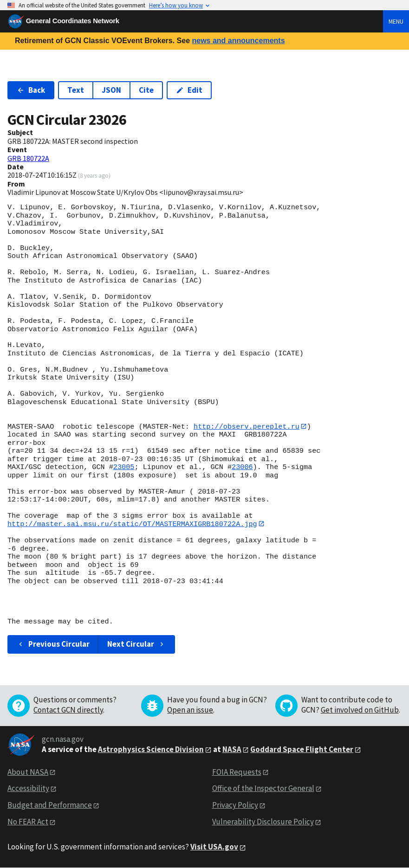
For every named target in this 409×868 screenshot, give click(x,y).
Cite (146, 90)
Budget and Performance (50, 805)
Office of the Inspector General (263, 789)
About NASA (28, 772)
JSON (111, 90)
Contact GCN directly (68, 710)
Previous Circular (53, 644)
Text (76, 90)
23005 (124, 468)
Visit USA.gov (214, 847)
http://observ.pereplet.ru (247, 426)
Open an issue (190, 710)
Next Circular (136, 644)
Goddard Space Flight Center (302, 750)
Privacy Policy (235, 805)
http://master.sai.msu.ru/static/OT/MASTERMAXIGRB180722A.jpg (132, 524)
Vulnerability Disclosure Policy (263, 822)
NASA (232, 750)
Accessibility (28, 789)
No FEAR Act (28, 822)
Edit (189, 90)
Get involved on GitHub (360, 710)
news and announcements (238, 41)
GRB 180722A (28, 158)
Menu (396, 21)
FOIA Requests (237, 772)
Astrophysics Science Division (151, 750)
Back (31, 90)
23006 (242, 468)
